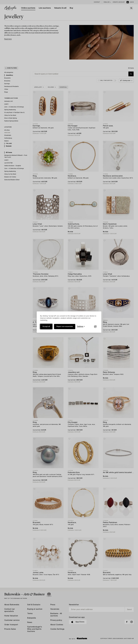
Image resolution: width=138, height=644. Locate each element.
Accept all (46, 327)
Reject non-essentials (65, 327)
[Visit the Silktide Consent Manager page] (95, 327)
